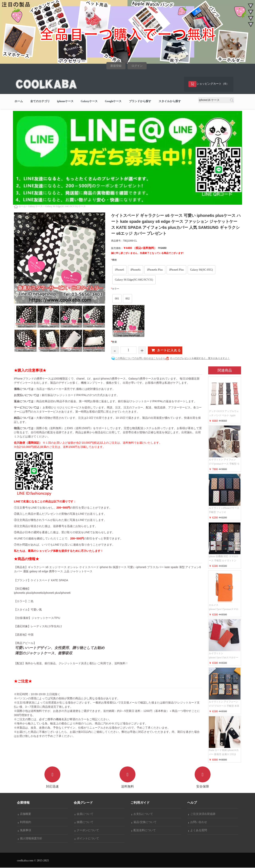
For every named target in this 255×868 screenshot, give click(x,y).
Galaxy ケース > (36, 207)
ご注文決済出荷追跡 (202, 814)
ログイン (137, 66)
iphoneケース (65, 102)
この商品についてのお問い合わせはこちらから (140, 359)
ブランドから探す (140, 102)
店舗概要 (25, 814)
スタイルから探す (170, 102)
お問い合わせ (198, 822)
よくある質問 (198, 831)
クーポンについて (87, 831)
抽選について (84, 822)
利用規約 (25, 822)
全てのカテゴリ (40, 102)
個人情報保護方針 (30, 839)
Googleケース (113, 102)
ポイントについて (87, 839)
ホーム (19, 102)
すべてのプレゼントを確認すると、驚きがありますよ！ (200, 359)
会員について (84, 814)
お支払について (142, 814)
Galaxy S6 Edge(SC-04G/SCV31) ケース (65, 207)
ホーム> (23, 207)
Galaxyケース (89, 102)
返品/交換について (144, 822)
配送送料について (144, 831)
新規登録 (116, 66)
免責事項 (25, 831)
